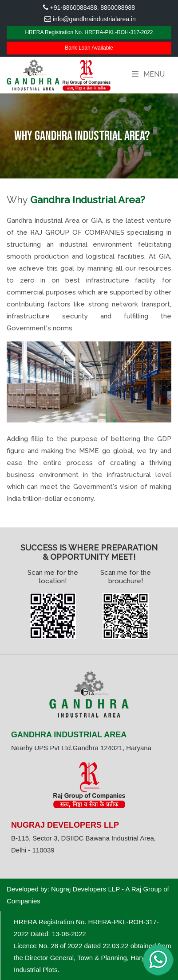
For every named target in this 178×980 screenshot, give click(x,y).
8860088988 (118, 8)
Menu (148, 74)
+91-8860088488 (74, 8)
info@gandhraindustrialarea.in (94, 19)
